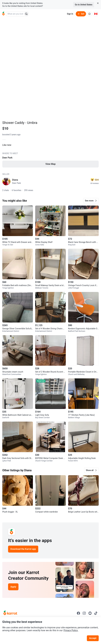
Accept (93, 638)
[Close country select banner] (98, 3)
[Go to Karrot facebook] (78, 613)
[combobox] (15, 14)
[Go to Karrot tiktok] (96, 613)
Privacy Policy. (71, 630)
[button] (91, 201)
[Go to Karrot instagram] (84, 613)
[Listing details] (50, 158)
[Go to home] (3, 14)
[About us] (89, 14)
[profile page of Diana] (6, 181)
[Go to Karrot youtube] (90, 613)
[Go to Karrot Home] (10, 613)
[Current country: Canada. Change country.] (96, 14)
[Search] (26, 14)
